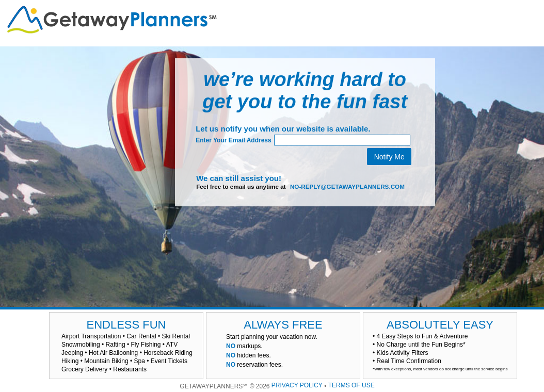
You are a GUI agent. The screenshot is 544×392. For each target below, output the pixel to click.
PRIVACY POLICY (297, 385)
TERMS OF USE (351, 385)
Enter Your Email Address (234, 140)
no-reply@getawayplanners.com (347, 186)
